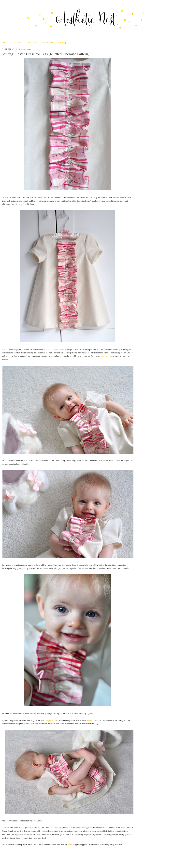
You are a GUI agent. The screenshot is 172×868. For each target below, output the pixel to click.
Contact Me (32, 43)
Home (6, 43)
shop (70, 845)
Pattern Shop (47, 43)
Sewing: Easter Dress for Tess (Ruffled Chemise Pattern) (45, 54)
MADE (90, 720)
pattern (104, 356)
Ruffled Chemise (51, 349)
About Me (18, 43)
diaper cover (51, 720)
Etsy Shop (62, 43)
